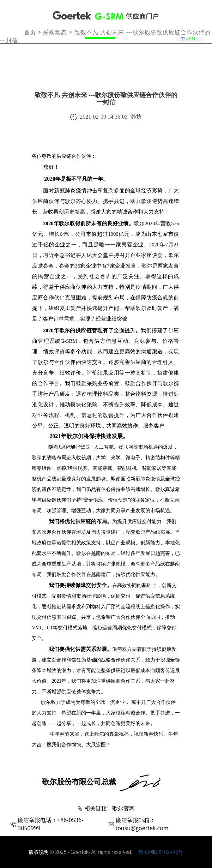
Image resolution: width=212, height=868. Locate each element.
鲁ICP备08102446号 (161, 852)
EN (192, 38)
